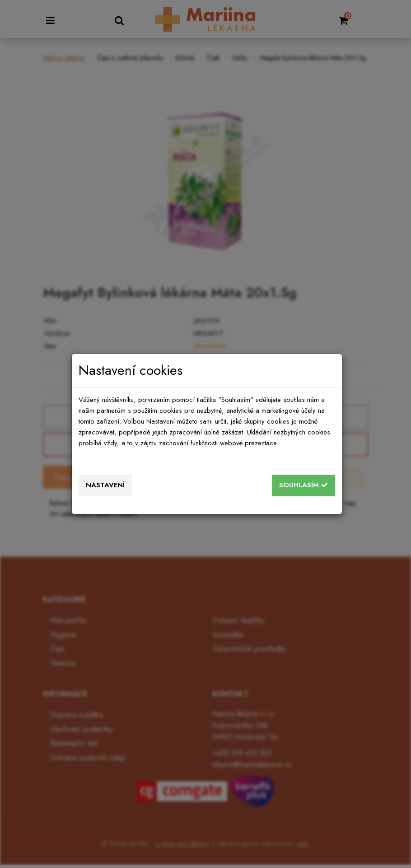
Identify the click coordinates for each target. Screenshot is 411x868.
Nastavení (105, 485)
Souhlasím (304, 485)
